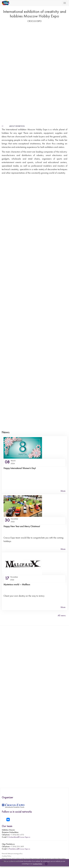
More (63, 491)
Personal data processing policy (12, 853)
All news (62, 615)
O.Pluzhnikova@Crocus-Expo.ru (19, 849)
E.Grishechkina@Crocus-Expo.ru (19, 837)
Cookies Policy (6, 856)
